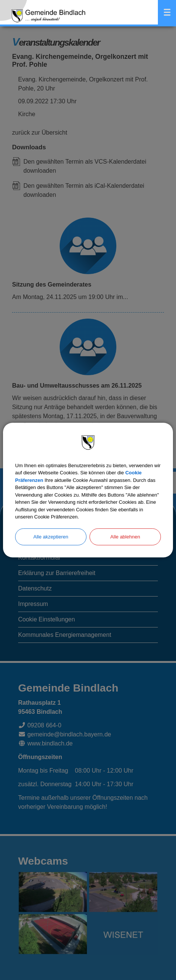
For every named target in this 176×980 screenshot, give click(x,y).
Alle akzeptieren (51, 537)
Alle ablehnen (125, 537)
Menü (167, 12)
